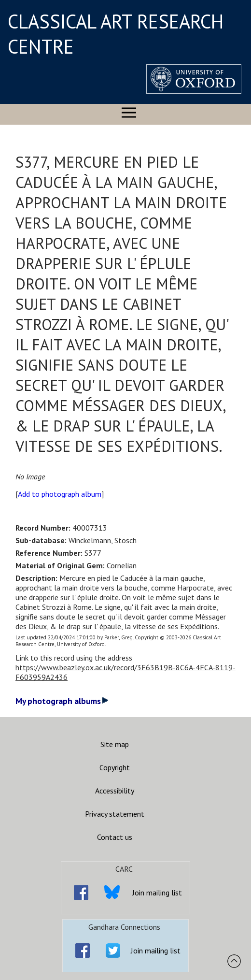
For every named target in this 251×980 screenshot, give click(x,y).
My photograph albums (62, 701)
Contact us (115, 837)
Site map (115, 744)
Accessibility (115, 791)
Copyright (115, 767)
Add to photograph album (60, 494)
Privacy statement (115, 814)
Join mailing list (157, 893)
